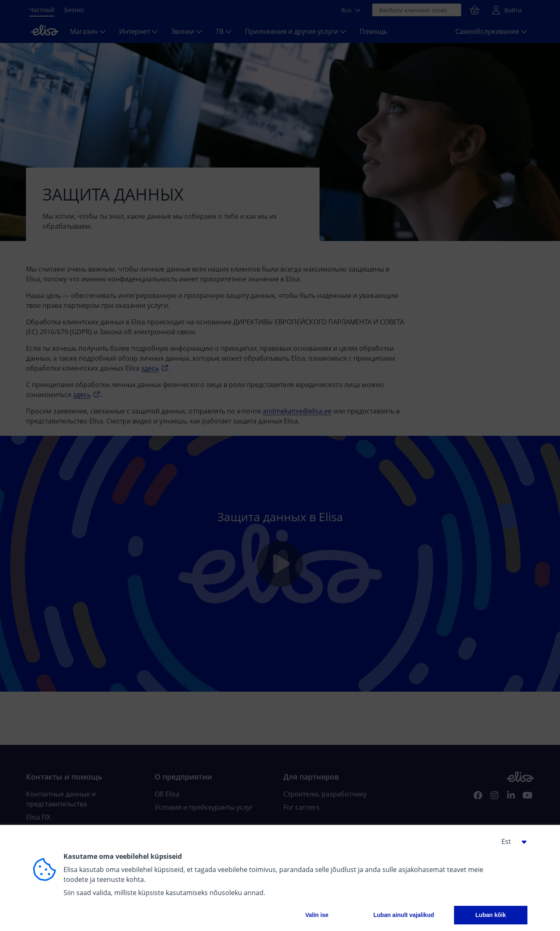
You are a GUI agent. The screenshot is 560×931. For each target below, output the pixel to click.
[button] (511, 841)
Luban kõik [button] (491, 915)
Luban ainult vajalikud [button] (404, 915)
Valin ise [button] (317, 915)
